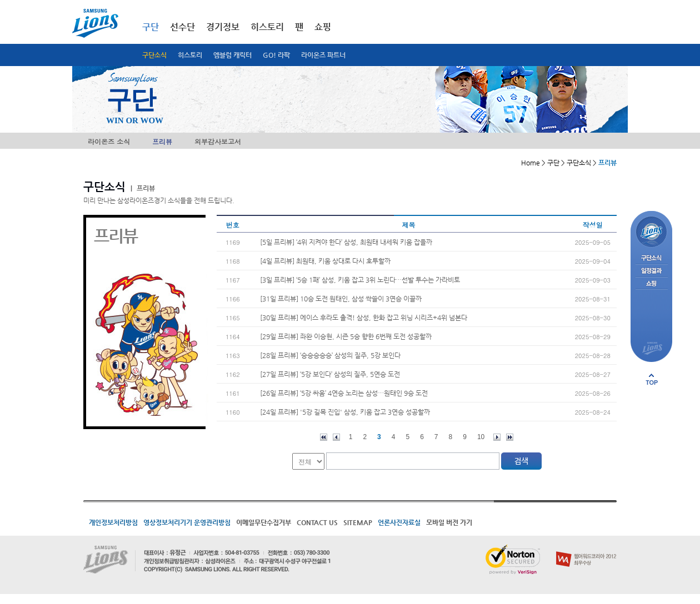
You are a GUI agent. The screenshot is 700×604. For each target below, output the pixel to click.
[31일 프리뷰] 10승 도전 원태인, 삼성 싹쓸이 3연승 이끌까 (341, 299)
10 (481, 437)
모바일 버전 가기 (449, 522)
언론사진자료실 (399, 522)
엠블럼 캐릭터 (232, 55)
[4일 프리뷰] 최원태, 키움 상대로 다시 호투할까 (325, 261)
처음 (324, 437)
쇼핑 (323, 27)
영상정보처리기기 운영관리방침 (187, 522)
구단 (151, 27)
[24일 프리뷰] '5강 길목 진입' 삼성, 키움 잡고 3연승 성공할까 (345, 412)
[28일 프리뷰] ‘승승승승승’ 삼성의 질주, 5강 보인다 (330, 355)
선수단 (182, 27)
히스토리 (190, 55)
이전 (336, 437)
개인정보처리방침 (113, 522)
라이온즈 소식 (109, 141)
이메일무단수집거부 (264, 522)
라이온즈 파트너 (323, 55)
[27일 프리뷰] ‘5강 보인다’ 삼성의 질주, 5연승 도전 (330, 374)
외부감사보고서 (218, 141)
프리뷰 (162, 141)
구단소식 (154, 55)
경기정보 (223, 27)
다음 (497, 437)
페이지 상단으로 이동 (652, 379)
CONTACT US (317, 522)
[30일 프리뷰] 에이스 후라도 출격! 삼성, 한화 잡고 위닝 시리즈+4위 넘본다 (364, 318)
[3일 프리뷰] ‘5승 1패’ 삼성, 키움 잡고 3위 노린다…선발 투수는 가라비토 (360, 280)
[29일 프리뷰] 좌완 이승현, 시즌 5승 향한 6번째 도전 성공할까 (346, 336)
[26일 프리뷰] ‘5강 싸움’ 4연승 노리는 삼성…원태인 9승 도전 (344, 393)
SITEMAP (358, 522)
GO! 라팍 (276, 55)
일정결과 (651, 271)
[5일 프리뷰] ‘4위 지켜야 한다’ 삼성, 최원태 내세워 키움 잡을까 (346, 242)
